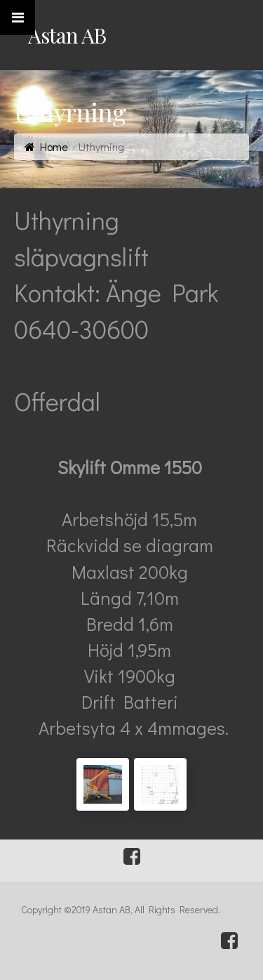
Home (54, 146)
